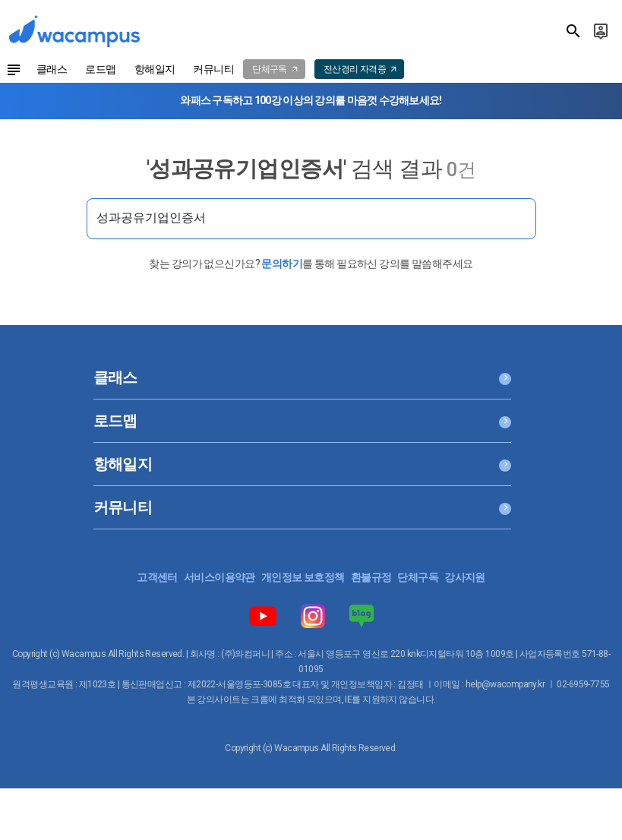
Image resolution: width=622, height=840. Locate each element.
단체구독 (418, 577)
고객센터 (157, 577)
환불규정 (371, 577)
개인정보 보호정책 (303, 577)
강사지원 (465, 577)
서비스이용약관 (219, 577)
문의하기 (282, 264)
